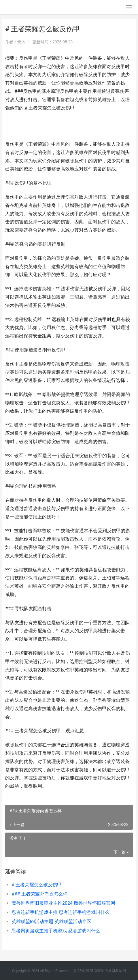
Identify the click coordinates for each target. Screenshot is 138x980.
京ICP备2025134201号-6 (92, 971)
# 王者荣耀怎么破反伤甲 (37, 885)
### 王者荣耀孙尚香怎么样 (39, 894)
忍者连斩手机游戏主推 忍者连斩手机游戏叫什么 (61, 912)
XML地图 (119, 971)
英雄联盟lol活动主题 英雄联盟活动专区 (51, 922)
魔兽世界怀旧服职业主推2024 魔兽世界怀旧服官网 (63, 903)
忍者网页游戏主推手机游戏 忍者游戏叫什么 (56, 931)
